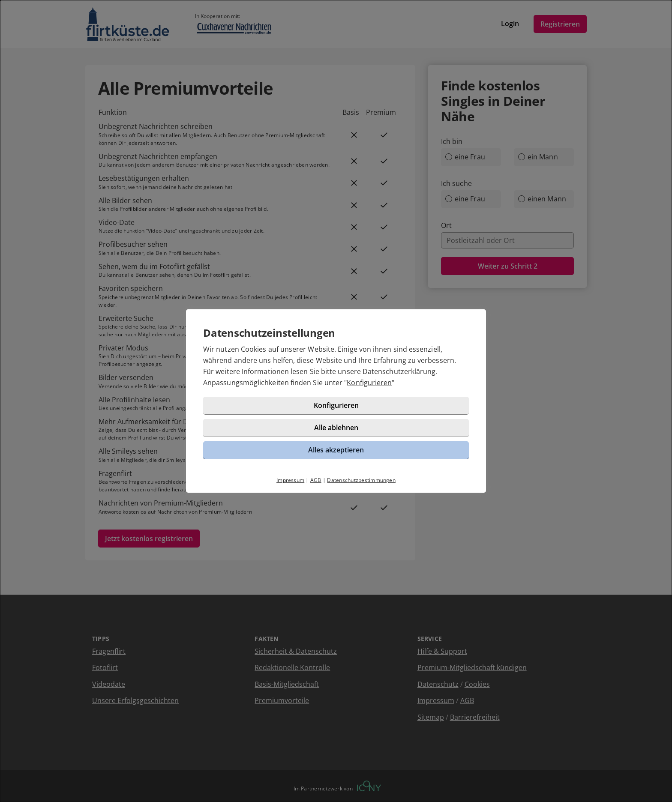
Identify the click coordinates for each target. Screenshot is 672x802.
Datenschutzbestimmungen (361, 480)
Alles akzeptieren (336, 450)
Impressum (290, 480)
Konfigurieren (369, 383)
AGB (316, 480)
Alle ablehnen (336, 428)
